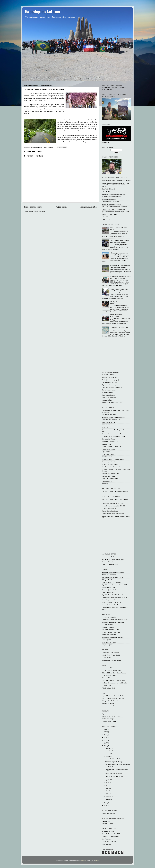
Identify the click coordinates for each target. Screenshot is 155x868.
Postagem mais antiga (89, 207)
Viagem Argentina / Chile (109, 590)
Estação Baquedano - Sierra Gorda (112, 670)
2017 (105, 743)
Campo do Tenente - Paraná (110, 422)
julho (107, 783)
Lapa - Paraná (106, 452)
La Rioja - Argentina (108, 625)
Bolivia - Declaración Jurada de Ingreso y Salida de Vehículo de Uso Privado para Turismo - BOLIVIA (116, 185)
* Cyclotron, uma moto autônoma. (115, 776)
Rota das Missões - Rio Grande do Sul (113, 577)
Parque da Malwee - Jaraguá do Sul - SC (113, 506)
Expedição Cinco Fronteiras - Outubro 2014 (114, 585)
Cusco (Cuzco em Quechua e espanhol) (113, 698)
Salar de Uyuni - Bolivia (109, 841)
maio (107, 788)
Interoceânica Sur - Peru (109, 706)
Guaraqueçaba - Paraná (108, 439)
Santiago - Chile (106, 686)
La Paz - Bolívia (106, 658)
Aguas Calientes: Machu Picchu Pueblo (113, 696)
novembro (109, 751)
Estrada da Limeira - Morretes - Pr (112, 434)
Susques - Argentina (107, 645)
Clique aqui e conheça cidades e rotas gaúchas (115, 491)
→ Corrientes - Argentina (109, 617)
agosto (108, 780)
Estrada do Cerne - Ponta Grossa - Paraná (114, 437)
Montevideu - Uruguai (108, 719)
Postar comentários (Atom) (37, 211)
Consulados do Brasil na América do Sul (113, 194)
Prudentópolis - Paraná (108, 476)
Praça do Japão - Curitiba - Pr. (110, 474)
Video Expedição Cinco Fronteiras (112, 582)
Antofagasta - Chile (107, 668)
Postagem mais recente (33, 207)
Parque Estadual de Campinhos (111, 464)
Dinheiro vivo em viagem (109, 199)
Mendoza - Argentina (108, 627)
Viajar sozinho (106, 219)
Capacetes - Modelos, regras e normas (113, 385)
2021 (105, 732)
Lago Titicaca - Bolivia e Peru (110, 836)
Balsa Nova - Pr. (106, 444)
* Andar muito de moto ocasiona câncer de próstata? (119, 290)
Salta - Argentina (107, 640)
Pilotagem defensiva (108, 400)
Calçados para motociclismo (110, 382)
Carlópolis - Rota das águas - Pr (111, 420)
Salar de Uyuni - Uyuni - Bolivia (111, 655)
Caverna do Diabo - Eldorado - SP (111, 564)
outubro (108, 754)
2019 (105, 737)
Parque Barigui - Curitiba (109, 462)
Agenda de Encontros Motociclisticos (116, 315)
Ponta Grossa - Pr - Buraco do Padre (112, 467)
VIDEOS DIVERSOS (108, 592)
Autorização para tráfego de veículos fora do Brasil (116, 180)
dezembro (109, 748)
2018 (105, 740)
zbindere (84, 861)
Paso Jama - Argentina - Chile (110, 630)
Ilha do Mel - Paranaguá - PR (110, 442)
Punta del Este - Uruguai (109, 721)
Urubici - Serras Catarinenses (110, 511)
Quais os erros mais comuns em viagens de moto (116, 212)
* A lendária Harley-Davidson (114, 759)
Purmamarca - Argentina (109, 635)
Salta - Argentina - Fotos (109, 642)
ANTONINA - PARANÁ (109, 415)
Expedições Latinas (43, 12)
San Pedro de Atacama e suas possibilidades (114, 683)
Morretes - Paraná (107, 457)
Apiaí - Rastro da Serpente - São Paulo (113, 559)
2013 (105, 805)
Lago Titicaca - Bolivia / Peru (110, 653)
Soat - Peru (105, 217)
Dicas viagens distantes (108, 395)
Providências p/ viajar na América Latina (113, 209)
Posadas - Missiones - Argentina (111, 632)
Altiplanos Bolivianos (108, 831)
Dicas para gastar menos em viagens (112, 197)
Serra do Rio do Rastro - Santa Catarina (113, 514)
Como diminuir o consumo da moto (112, 387)
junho (107, 785)
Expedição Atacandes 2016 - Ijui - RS (112, 595)
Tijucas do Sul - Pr (107, 481)
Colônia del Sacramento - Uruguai (111, 716)
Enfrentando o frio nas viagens (110, 202)
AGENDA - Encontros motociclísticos (113, 572)
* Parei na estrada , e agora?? (114, 774)
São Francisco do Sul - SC (109, 509)
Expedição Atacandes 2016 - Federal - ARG (114, 597)
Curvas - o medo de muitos (109, 390)
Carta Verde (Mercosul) (108, 189)
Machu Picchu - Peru (108, 703)
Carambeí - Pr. (106, 425)
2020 (105, 735)
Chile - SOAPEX (107, 191)
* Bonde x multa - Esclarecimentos (120, 266)
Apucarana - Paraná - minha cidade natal (113, 417)
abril (107, 791)
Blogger (98, 861)
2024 (105, 729)
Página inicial (61, 207)
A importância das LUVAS (109, 377)
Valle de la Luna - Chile (108, 688)
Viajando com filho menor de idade (112, 403)
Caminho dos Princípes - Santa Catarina (113, 503)
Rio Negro (105, 484)
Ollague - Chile (106, 678)
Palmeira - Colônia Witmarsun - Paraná (113, 459)
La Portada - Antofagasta (109, 675)
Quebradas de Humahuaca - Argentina (113, 637)
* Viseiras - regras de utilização (114, 762)
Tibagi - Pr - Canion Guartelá (110, 479)
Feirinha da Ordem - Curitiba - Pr (111, 447)
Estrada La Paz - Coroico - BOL (111, 834)
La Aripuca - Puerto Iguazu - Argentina (113, 622)
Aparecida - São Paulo (108, 557)
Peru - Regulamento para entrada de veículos (114, 207)
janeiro (108, 799)
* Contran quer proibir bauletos (119, 253)
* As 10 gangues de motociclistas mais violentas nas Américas (119, 241)
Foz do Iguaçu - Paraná (108, 449)
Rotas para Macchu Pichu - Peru (111, 580)
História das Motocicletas (109, 575)
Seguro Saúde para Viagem (109, 214)
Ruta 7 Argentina (107, 839)
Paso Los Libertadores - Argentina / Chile (114, 680)
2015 (105, 803)
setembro (108, 757)
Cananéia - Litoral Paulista (109, 562)
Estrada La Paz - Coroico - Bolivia (112, 660)
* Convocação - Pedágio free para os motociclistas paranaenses (120, 277)
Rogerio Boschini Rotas (109, 813)
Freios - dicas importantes (109, 398)
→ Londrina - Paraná (108, 454)
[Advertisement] (118, 355)
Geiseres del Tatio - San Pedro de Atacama (114, 673)
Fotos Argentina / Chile (108, 587)
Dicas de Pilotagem (107, 393)
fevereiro (108, 796)
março (108, 794)
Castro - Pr (105, 427)
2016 (105, 746)
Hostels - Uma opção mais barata (111, 204)
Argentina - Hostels (107, 824)
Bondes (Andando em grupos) (110, 380)
